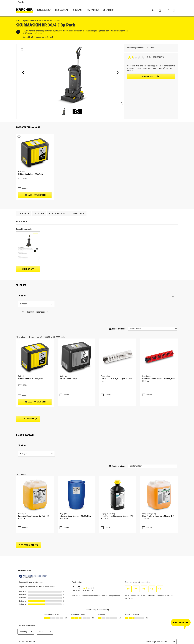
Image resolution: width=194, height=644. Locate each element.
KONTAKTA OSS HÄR (151, 76)
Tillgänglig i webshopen (35, 312)
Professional (62, 10)
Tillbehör (39, 214)
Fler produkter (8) (28, 419)
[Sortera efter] (153, 329)
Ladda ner (24, 214)
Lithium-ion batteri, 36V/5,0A (30, 174)
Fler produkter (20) (29, 545)
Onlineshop (109, 10)
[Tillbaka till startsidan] (25, 10)
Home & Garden (44, 10)
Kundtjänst (78, 10)
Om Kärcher (93, 10)
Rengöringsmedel (58, 214)
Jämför (25, 189)
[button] (23, 72)
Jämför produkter (118, 329)
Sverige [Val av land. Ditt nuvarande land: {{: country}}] (22, 2)
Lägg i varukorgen (35, 195)
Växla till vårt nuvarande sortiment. (38, 37)
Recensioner (78, 214)
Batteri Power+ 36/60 (69, 379)
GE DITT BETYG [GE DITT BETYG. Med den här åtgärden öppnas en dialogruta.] (159, 57)
